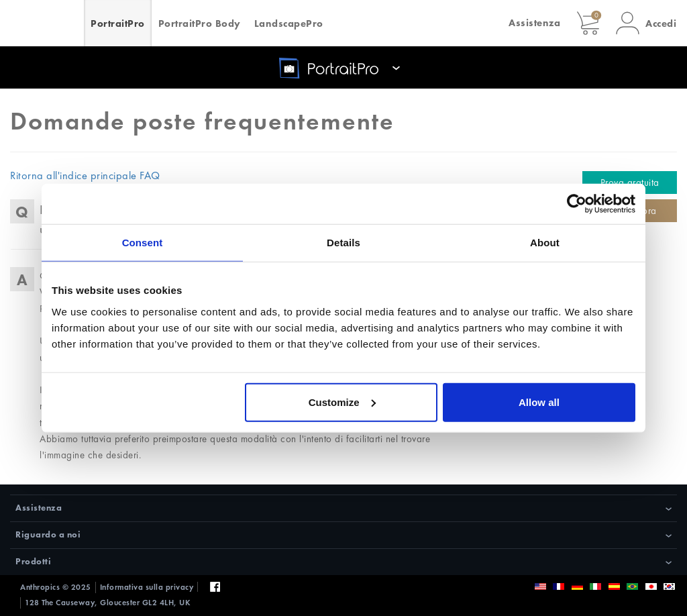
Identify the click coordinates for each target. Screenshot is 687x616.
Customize (342, 402)
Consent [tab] (143, 243)
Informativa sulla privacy (147, 587)
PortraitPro (118, 23)
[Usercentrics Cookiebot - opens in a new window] (577, 204)
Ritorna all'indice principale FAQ (85, 175)
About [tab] (545, 243)
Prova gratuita (630, 183)
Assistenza (534, 23)
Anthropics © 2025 (56, 587)
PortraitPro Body (200, 23)
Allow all (539, 402)
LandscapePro (289, 23)
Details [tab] (343, 243)
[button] (646, 23)
